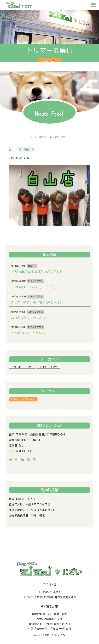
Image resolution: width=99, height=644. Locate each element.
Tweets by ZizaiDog (23, 399)
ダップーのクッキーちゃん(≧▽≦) (36, 302)
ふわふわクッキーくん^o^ (29, 318)
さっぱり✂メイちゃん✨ (28, 333)
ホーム (33, 137)
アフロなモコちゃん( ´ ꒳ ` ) (33, 287)
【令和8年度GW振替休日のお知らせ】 (37, 272)
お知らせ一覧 (45, 137)
